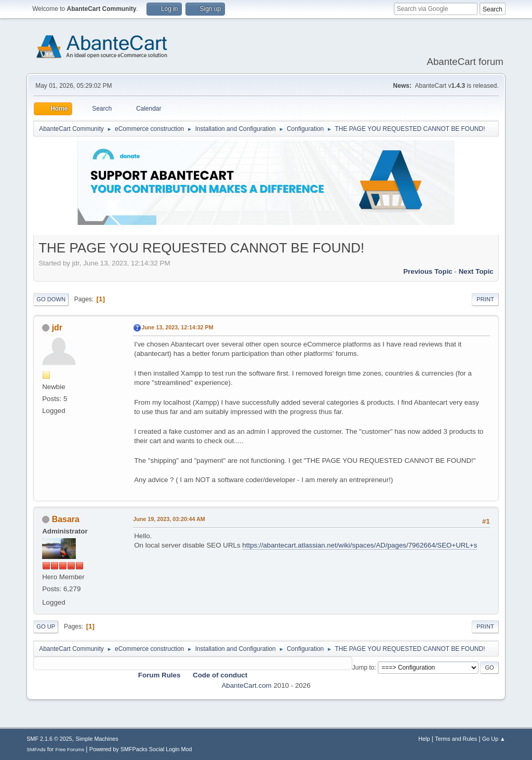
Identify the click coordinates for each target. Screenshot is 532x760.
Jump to (363, 668)
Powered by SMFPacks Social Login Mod (141, 749)
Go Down (51, 299)
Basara (66, 519)
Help (424, 739)
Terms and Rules (456, 739)
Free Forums (70, 749)
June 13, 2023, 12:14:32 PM (177, 327)
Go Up (46, 626)
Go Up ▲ (494, 739)
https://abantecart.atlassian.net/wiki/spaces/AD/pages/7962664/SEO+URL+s (360, 545)
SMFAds (36, 749)
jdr (57, 328)
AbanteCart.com (246, 685)
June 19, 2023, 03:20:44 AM (169, 519)
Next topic (476, 271)
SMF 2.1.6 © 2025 (49, 739)
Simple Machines (97, 739)
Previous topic (428, 271)
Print (485, 299)
